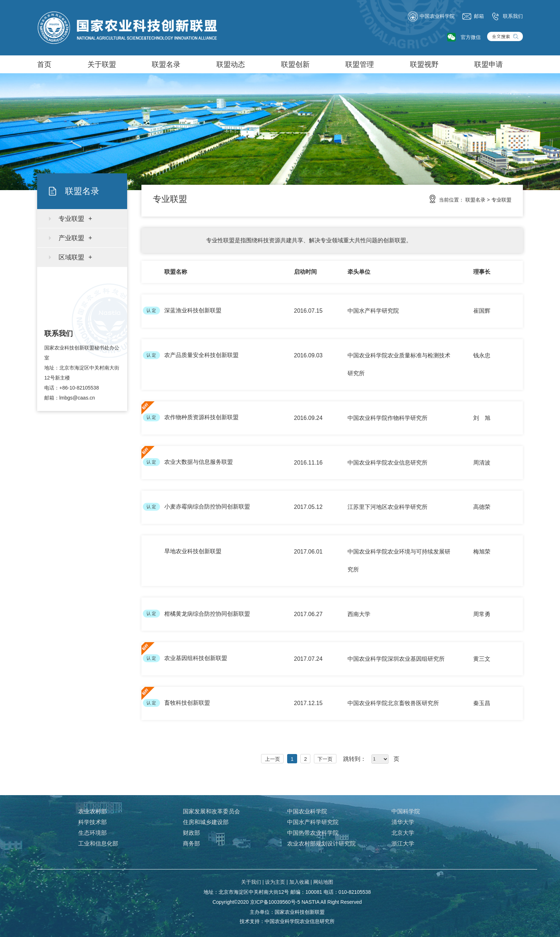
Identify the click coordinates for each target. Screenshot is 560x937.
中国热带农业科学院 (313, 833)
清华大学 (403, 822)
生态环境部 (92, 833)
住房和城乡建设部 (206, 822)
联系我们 (507, 16)
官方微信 (471, 37)
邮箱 (473, 16)
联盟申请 (489, 64)
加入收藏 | (301, 882)
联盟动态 (231, 64)
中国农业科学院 (431, 16)
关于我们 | (252, 882)
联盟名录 (166, 64)
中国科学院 (406, 811)
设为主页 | (276, 882)
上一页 (272, 759)
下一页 (325, 759)
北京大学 (403, 833)
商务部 (191, 844)
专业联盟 (71, 219)
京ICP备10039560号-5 (275, 902)
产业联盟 (71, 238)
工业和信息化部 (98, 844)
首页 (44, 64)
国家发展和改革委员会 (211, 811)
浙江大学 (403, 844)
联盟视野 (424, 64)
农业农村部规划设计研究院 (321, 844)
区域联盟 (71, 257)
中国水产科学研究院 (313, 822)
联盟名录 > (477, 200)
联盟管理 (360, 64)
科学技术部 (92, 822)
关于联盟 (102, 64)
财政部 (191, 833)
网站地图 (323, 882)
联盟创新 (295, 64)
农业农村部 (92, 811)
